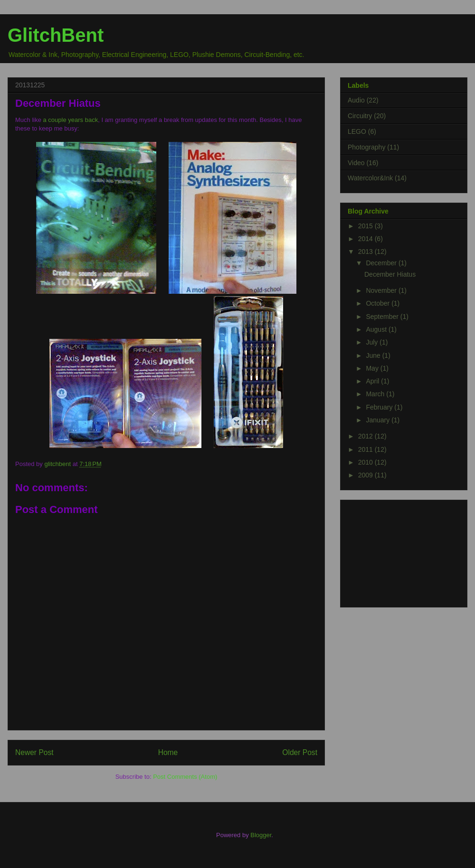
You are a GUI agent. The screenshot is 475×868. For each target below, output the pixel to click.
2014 (366, 239)
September (383, 317)
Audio (356, 100)
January (379, 420)
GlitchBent (56, 35)
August (377, 329)
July (373, 342)
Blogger (261, 835)
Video (356, 163)
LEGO (357, 131)
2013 (366, 252)
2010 (366, 462)
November (382, 290)
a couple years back (71, 120)
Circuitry (360, 116)
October (379, 303)
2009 (366, 475)
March (376, 394)
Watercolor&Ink (370, 178)
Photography (366, 147)
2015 (366, 226)
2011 (366, 449)
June (374, 355)
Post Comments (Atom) (185, 777)
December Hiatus (390, 274)
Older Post (300, 752)
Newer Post (34, 752)
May (373, 368)
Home (168, 752)
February (380, 407)
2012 (366, 436)
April (373, 381)
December (382, 263)
